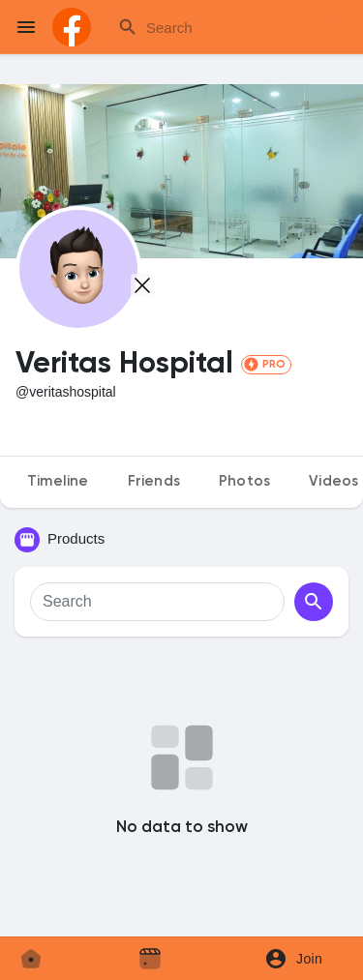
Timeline (58, 481)
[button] (300, 959)
